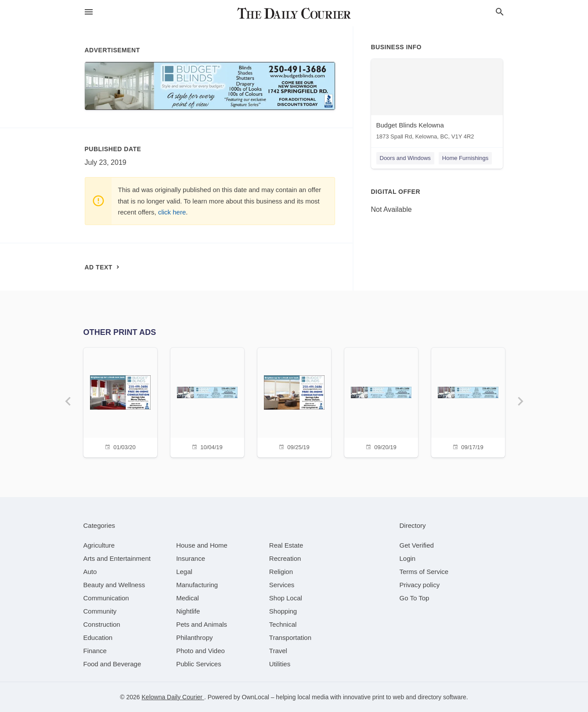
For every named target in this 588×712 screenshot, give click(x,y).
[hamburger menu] (89, 12)
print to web (388, 697)
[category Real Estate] (286, 545)
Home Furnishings (465, 158)
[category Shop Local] (286, 598)
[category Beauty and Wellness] (114, 585)
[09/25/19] (294, 401)
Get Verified (417, 545)
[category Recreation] (285, 558)
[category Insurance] (191, 558)
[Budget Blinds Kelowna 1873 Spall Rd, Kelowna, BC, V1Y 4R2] (437, 101)
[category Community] (100, 611)
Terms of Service (424, 572)
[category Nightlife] (188, 611)
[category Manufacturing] (197, 585)
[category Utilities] (280, 664)
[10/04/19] (207, 401)
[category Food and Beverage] (112, 664)
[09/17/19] (468, 401)
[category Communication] (106, 598)
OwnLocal (256, 697)
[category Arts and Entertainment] (117, 558)
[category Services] (282, 585)
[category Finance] (95, 651)
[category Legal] (184, 572)
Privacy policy (420, 585)
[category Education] (98, 638)
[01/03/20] (120, 401)
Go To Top (415, 598)
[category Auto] (90, 572)
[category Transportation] (290, 638)
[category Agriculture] (99, 545)
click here (172, 212)
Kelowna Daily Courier (173, 697)
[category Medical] (188, 598)
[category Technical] (283, 624)
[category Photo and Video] (200, 651)
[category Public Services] (199, 664)
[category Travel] (278, 651)
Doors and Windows (405, 158)
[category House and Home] (202, 545)
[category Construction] (102, 624)
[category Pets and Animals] (202, 624)
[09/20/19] (381, 401)
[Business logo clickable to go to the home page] (294, 13)
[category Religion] (281, 572)
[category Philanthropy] (194, 638)
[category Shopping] (283, 611)
